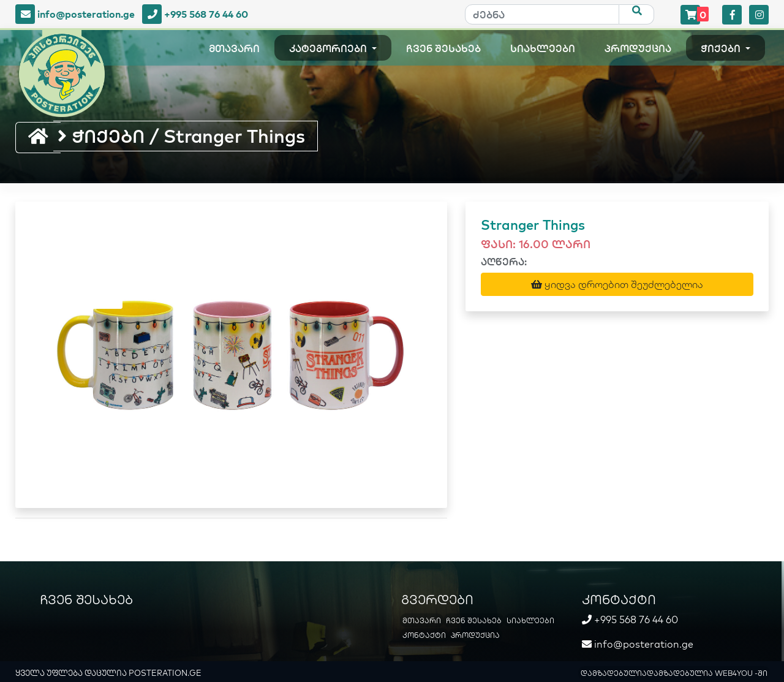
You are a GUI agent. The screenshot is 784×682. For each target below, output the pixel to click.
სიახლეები (543, 48)
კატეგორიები (329, 48)
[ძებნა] (542, 14)
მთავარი (234, 48)
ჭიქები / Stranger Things (181, 136)
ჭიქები (722, 48)
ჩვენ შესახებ (443, 48)
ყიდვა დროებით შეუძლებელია (617, 284)
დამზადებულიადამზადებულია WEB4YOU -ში (674, 673)
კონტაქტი (424, 635)
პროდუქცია (638, 48)
